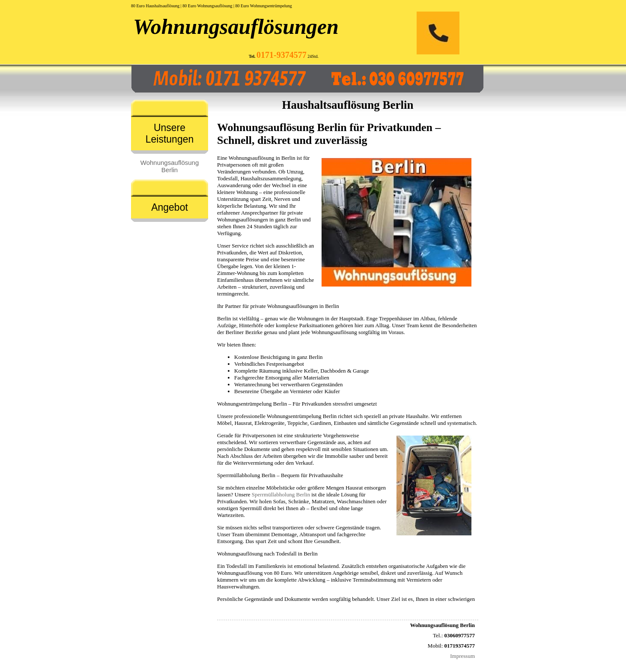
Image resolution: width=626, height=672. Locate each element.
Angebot (170, 207)
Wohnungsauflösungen (236, 27)
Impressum (462, 656)
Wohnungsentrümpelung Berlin (302, 416)
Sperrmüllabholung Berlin (281, 494)
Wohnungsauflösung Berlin (170, 166)
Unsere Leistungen (170, 133)
